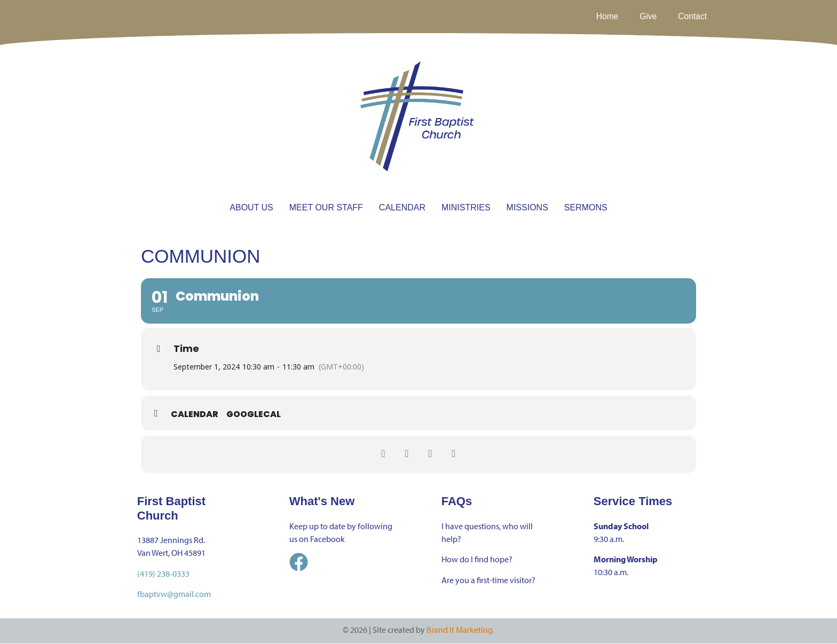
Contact (692, 16)
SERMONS (586, 207)
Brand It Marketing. (460, 630)
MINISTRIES (466, 207)
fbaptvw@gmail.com (174, 594)
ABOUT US (251, 207)
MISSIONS (527, 207)
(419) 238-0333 (163, 574)
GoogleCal (254, 415)
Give (647, 16)
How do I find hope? (477, 560)
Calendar (195, 415)
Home (606, 16)
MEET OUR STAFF (326, 207)
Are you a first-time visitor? (488, 580)
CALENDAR (402, 207)
